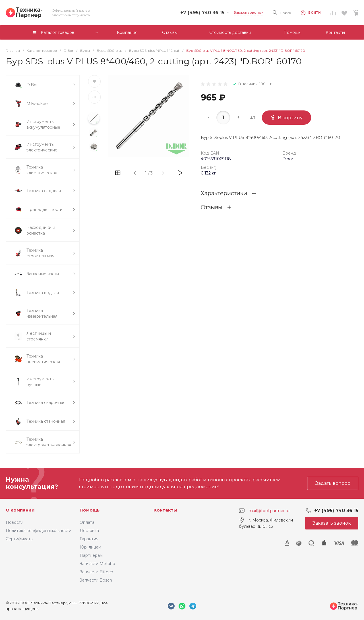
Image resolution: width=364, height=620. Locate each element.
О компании (20, 510)
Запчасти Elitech (96, 572)
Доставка (89, 531)
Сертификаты (19, 539)
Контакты (165, 510)
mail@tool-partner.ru (269, 511)
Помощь (90, 510)
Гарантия (89, 539)
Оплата (87, 522)
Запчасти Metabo (97, 564)
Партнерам (91, 555)
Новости (15, 522)
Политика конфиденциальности (39, 531)
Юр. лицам (90, 547)
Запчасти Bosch (96, 580)
